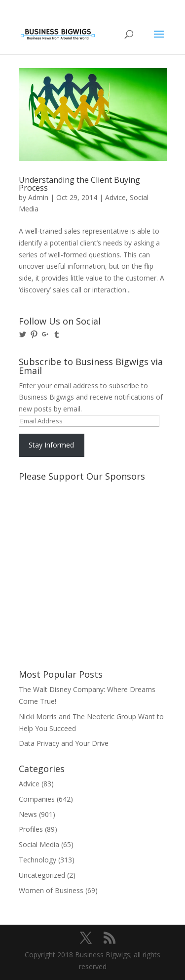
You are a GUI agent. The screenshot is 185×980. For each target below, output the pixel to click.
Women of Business (51, 890)
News (28, 814)
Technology (37, 860)
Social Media (39, 844)
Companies (37, 799)
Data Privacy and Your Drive (64, 743)
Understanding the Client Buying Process (79, 184)
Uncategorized (42, 875)
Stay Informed (51, 445)
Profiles (31, 829)
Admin (38, 197)
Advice (115, 197)
